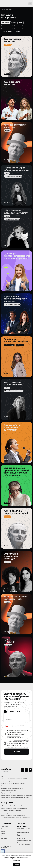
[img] (17, 571)
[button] (30, 4)
